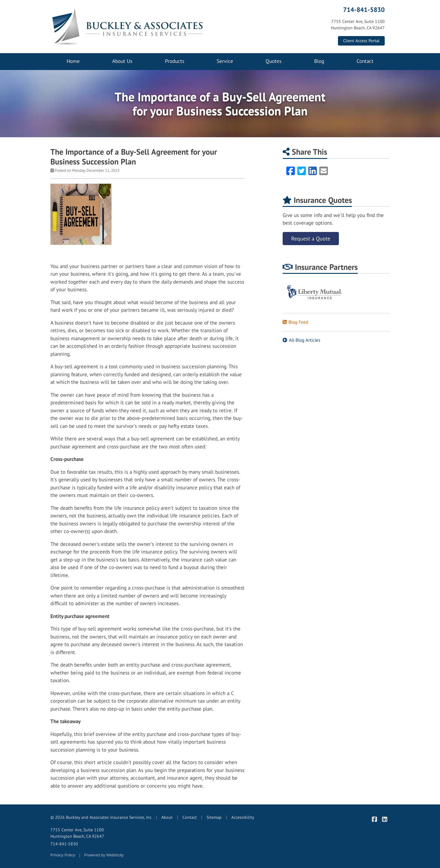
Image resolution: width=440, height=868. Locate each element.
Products (175, 61)
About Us (122, 61)
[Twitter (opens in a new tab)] (302, 171)
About (167, 817)
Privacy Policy (63, 855)
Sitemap (214, 817)
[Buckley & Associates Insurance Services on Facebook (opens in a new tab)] (374, 819)
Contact (365, 61)
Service (225, 61)
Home (73, 61)
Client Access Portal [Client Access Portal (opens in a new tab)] (361, 41)
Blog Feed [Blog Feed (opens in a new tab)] (295, 322)
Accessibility (243, 817)
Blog (319, 61)
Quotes (273, 61)
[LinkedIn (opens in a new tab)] (313, 171)
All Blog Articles (301, 340)
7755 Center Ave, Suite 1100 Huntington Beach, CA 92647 (77, 833)
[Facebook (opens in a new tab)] (291, 171)
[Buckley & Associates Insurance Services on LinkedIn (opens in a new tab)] (385, 819)
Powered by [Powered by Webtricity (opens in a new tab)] (104, 855)
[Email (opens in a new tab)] (324, 171)
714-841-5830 (364, 9)
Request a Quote (311, 239)
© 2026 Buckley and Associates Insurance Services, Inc (101, 817)
